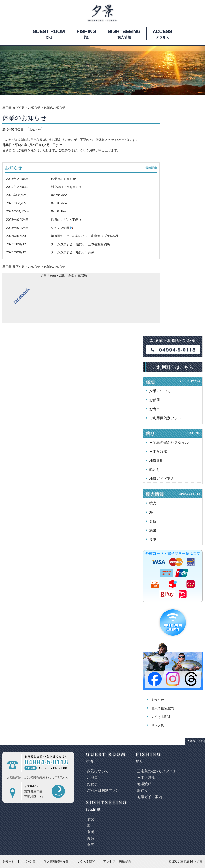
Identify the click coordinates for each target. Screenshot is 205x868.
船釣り (155, 470)
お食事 (155, 409)
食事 (153, 539)
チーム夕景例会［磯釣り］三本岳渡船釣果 (80, 244)
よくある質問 (161, 717)
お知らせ (35, 130)
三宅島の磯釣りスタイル (169, 442)
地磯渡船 (156, 461)
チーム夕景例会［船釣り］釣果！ (74, 252)
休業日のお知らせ (63, 179)
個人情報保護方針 (164, 708)
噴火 (153, 503)
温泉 (153, 530)
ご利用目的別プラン (165, 418)
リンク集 (158, 725)
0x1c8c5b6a (59, 195)
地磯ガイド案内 (162, 479)
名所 (153, 521)
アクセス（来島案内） (119, 861)
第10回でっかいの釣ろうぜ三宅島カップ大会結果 (85, 236)
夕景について (160, 391)
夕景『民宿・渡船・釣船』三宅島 (64, 275)
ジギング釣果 (62, 228)
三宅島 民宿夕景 (191, 861)
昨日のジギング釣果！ (67, 220)
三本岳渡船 (158, 451)
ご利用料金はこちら (173, 367)
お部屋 (155, 400)
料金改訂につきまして (67, 187)
